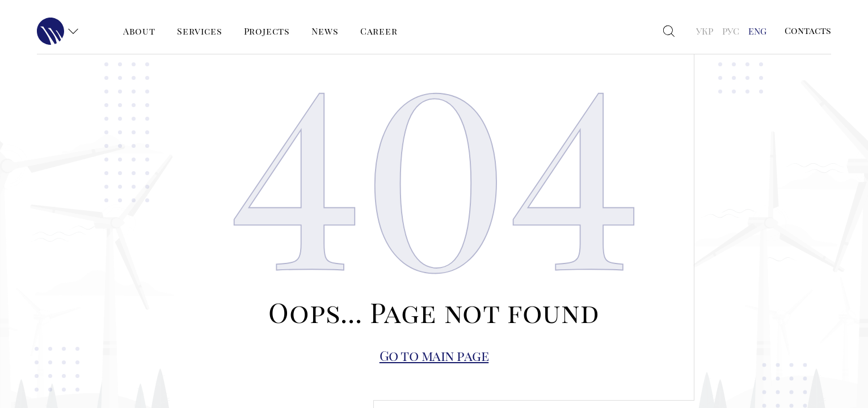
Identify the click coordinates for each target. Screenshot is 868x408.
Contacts (808, 30)
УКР (705, 31)
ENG (757, 31)
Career (379, 31)
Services (199, 31)
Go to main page (434, 355)
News (325, 31)
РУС (731, 31)
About (139, 31)
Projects (267, 31)
